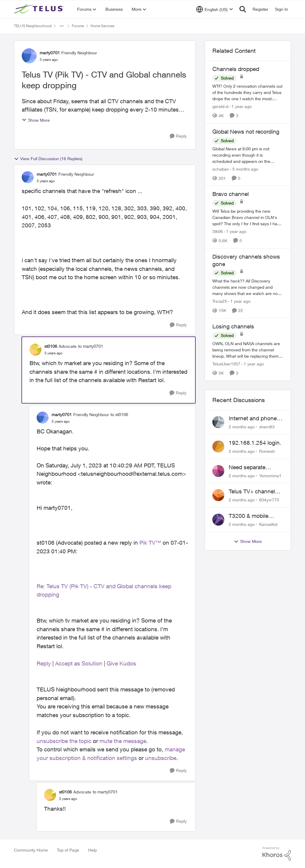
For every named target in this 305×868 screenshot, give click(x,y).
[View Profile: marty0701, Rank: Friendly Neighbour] (29, 56)
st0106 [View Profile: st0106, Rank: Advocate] (51, 346)
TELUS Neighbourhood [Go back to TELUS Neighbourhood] (33, 26)
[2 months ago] (242, 427)
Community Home (31, 850)
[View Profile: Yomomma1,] (218, 471)
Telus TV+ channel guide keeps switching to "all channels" (252, 492)
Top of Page (68, 850)
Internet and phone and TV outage (253, 418)
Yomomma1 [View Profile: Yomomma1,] (270, 475)
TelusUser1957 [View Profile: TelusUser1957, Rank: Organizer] (226, 364)
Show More (36, 120)
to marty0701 (91, 346)
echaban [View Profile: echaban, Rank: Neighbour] (221, 169)
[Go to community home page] (40, 9)
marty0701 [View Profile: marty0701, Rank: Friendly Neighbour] (50, 53)
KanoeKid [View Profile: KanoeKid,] (268, 524)
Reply (44, 663)
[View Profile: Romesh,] (218, 447)
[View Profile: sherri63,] (218, 422)
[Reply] (178, 136)
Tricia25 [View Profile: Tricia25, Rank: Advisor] (220, 301)
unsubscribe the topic (64, 741)
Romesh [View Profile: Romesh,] (267, 451)
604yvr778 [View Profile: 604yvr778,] (269, 500)
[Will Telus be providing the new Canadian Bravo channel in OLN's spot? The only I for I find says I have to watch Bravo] (248, 217)
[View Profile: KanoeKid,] (218, 520)
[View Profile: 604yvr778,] (218, 495)
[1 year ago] (241, 106)
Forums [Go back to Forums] (78, 26)
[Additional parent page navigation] (62, 26)
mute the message (123, 741)
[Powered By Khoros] (277, 854)
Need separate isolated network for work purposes (254, 467)
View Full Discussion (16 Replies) (48, 159)
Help (92, 850)
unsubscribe (161, 758)
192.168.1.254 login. (255, 443)
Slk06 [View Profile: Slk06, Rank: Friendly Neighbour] (218, 231)
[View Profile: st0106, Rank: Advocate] (35, 350)
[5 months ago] (244, 169)
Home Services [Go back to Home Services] (102, 26)
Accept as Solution (79, 663)
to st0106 (119, 414)
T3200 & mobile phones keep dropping (249, 516)
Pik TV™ (150, 543)
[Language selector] (215, 9)
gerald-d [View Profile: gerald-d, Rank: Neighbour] (220, 106)
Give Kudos (121, 663)
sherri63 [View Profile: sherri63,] (267, 427)
